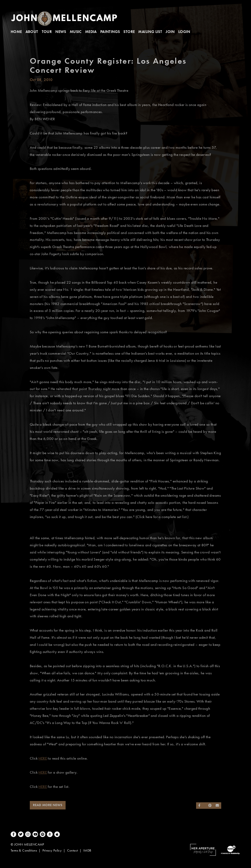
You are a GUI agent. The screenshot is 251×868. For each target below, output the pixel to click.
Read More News (48, 805)
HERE (43, 758)
